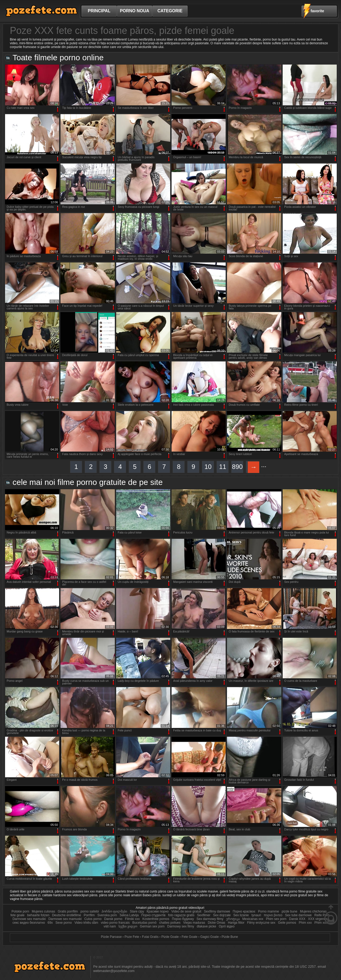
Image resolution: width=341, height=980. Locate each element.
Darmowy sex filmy (181, 926)
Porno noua (135, 11)
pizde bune (289, 911)
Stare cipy (137, 911)
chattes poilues (170, 923)
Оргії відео (227, 926)
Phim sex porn (277, 919)
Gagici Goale (210, 937)
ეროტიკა (233, 919)
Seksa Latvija (130, 915)
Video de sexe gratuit (186, 911)
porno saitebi (90, 911)
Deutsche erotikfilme (66, 915)
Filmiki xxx (133, 919)
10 (208, 467)
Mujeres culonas (43, 911)
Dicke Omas (216, 923)
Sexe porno (64, 923)
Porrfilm (89, 915)
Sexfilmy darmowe (217, 911)
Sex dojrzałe (222, 915)
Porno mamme (269, 911)
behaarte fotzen (38, 915)
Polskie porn (20, 911)
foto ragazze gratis (181, 915)
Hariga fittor (236, 923)
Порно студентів (153, 915)
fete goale (17, 915)
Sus (331, 915)
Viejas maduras (194, 923)
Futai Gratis (150, 937)
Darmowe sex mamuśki (29, 919)
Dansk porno (113, 919)
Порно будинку (183, 919)
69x (50, 923)
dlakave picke (206, 926)
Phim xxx (305, 923)
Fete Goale (190, 937)
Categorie (170, 11)
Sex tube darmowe (298, 915)
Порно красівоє (244, 911)
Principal (99, 11)
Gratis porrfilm (68, 911)
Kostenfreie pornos (156, 919)
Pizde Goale (170, 937)
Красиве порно (158, 911)
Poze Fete (132, 937)
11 (223, 467)
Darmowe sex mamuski (65, 919)
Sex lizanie (241, 915)
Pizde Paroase (111, 937)
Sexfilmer (204, 915)
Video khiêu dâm (86, 923)
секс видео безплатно (29, 923)
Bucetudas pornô (145, 923)
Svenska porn (107, 915)
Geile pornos (287, 923)
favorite (317, 11)
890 (237, 467)
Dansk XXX (297, 919)
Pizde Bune (230, 937)
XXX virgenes (318, 919)
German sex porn (152, 926)
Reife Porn (322, 915)
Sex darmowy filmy (210, 919)
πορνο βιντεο (273, 915)
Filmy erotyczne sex (261, 923)
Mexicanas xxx (253, 919)
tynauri (256, 915)
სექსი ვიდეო (128, 926)
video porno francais (115, 923)
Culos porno (93, 919)
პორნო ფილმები (114, 911)
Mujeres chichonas (313, 911)
